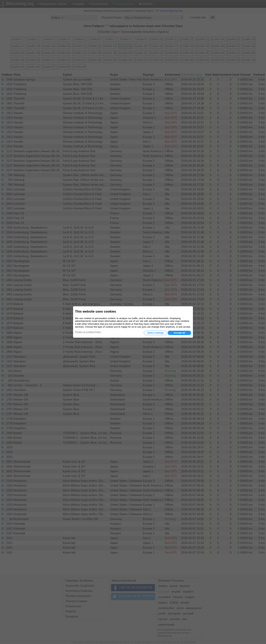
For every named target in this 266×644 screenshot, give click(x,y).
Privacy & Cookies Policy (88, 332)
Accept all (179, 333)
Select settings (155, 333)
